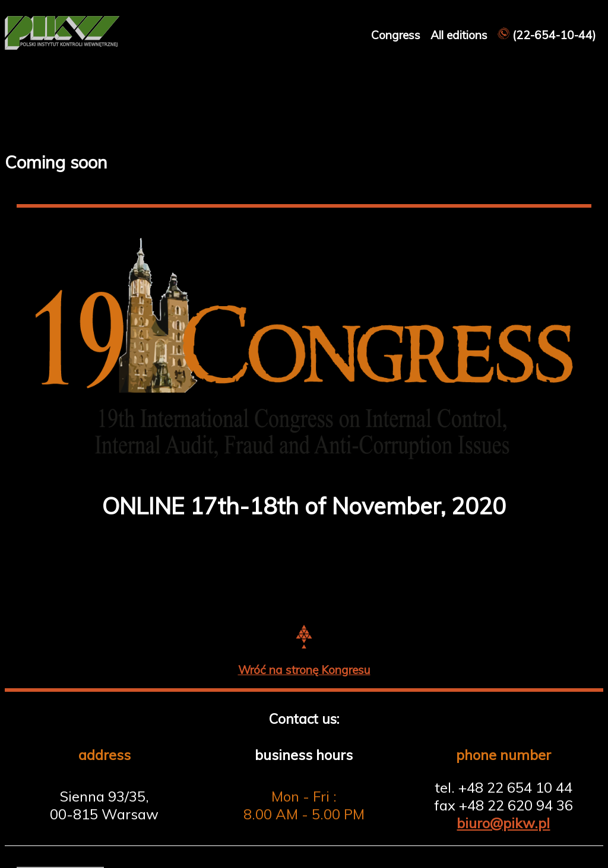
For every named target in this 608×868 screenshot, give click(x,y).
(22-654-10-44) (547, 35)
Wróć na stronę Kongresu (304, 670)
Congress (397, 35)
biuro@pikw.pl (503, 823)
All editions (460, 35)
